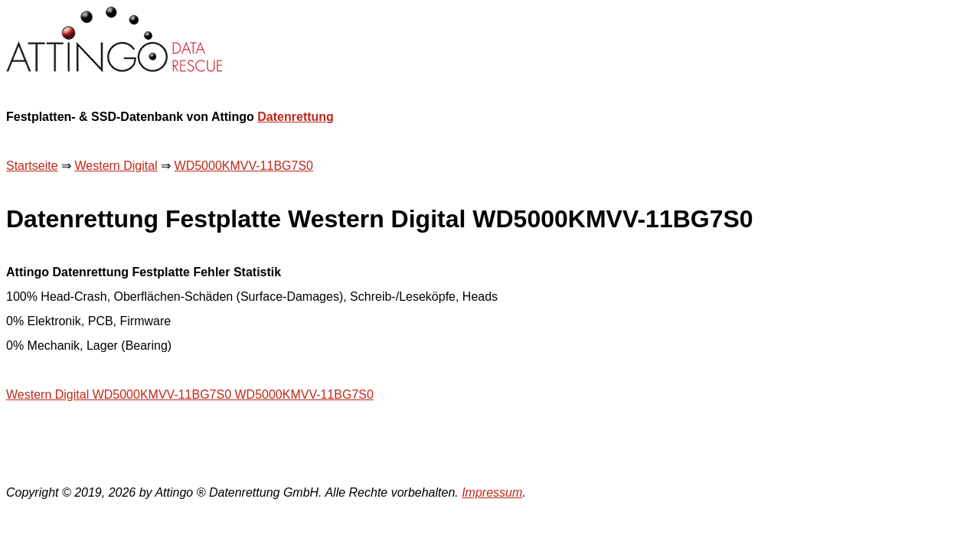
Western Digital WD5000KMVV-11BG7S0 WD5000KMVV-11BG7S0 (190, 395)
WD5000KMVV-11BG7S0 (244, 166)
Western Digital (116, 166)
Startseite (32, 166)
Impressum (492, 492)
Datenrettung (296, 117)
